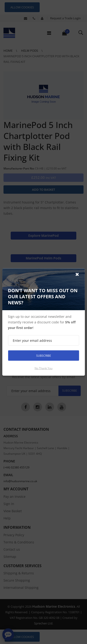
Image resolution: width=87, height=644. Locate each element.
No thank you (43, 368)
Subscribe (44, 355)
